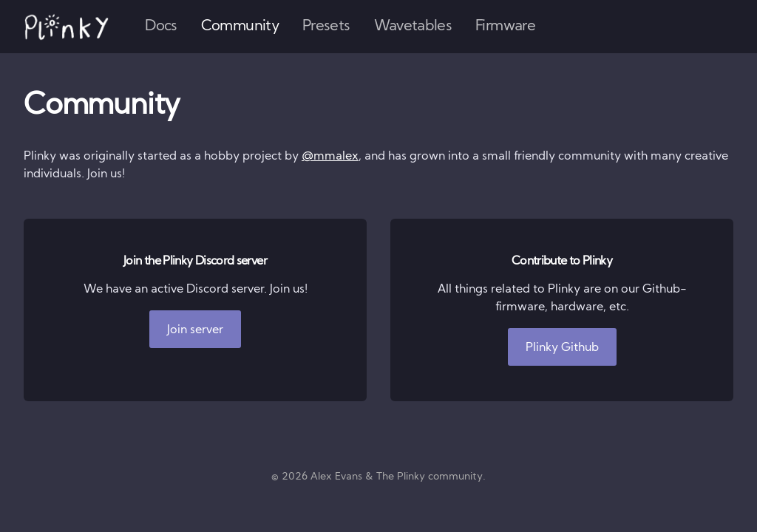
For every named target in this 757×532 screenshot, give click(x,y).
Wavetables (413, 27)
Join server (195, 330)
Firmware (505, 27)
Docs (161, 27)
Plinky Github (562, 348)
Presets (326, 27)
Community (240, 27)
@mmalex (330, 157)
